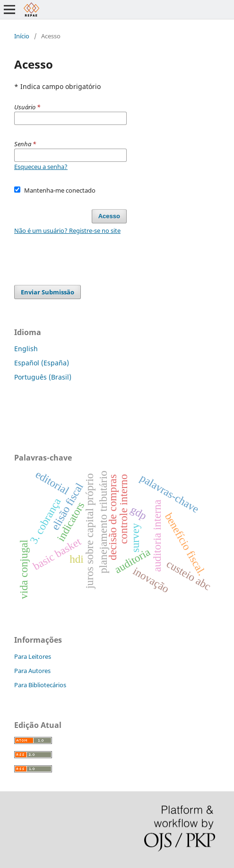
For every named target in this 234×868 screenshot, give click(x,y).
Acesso (109, 216)
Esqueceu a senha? (41, 167)
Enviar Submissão (48, 292)
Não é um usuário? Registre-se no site (67, 230)
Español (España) (42, 363)
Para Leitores (33, 656)
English (26, 349)
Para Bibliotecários (40, 685)
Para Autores (32, 671)
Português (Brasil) (43, 377)
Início (22, 36)
